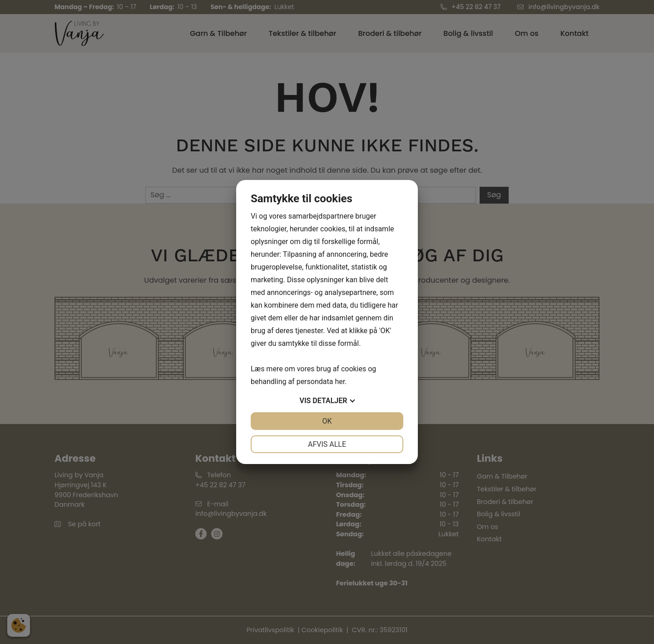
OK (327, 421)
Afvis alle (327, 444)
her (340, 382)
